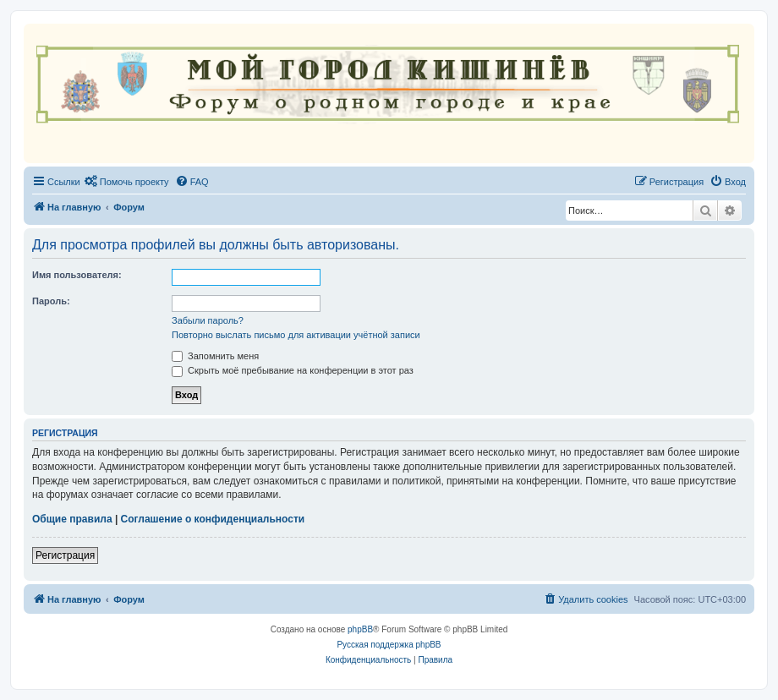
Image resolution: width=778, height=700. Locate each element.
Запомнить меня (215, 356)
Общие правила (72, 519)
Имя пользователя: (77, 275)
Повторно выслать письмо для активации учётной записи (296, 335)
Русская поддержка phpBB (389, 645)
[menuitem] (127, 182)
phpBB (360, 629)
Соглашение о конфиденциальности (213, 519)
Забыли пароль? (208, 320)
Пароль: (51, 301)
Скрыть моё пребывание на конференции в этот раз (293, 370)
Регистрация (65, 555)
